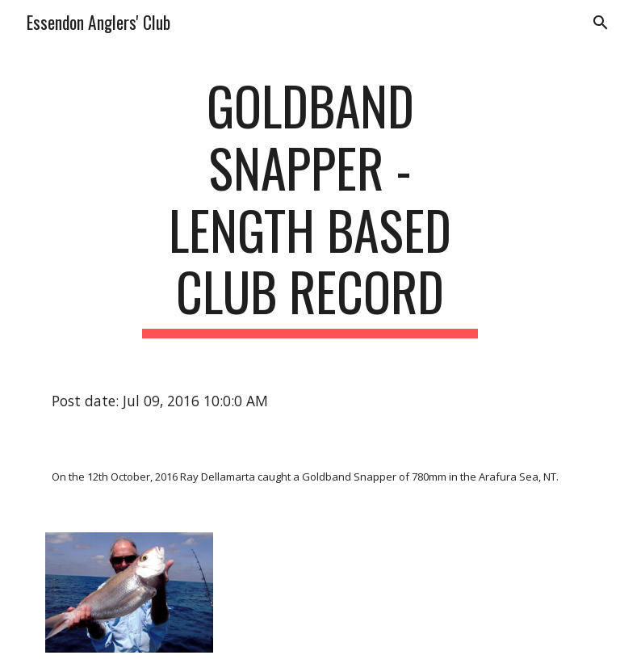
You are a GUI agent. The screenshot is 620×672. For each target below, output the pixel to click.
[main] (310, 206)
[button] (601, 23)
